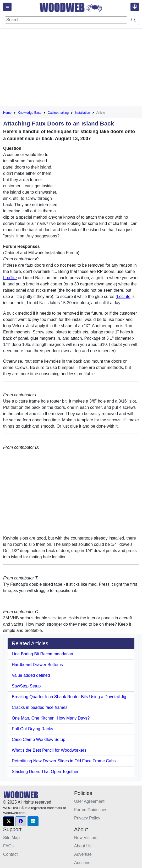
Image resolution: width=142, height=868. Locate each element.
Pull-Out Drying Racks (32, 729)
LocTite (10, 278)
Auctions (82, 863)
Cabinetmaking (58, 113)
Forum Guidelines (91, 810)
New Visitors (86, 838)
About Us (83, 846)
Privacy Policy (87, 818)
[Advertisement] (73, 68)
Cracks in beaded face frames (40, 707)
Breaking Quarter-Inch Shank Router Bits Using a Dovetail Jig (69, 697)
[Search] (66, 20)
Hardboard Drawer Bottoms (37, 665)
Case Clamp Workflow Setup (39, 740)
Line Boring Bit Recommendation (42, 654)
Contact (10, 854)
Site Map (11, 838)
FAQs (8, 846)
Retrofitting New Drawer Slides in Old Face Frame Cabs (64, 761)
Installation (82, 113)
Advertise (83, 854)
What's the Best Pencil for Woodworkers (49, 750)
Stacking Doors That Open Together (45, 772)
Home (7, 113)
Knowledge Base (30, 113)
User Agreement (89, 801)
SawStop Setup (26, 686)
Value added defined (31, 675)
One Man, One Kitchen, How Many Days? (51, 718)
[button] (9, 821)
